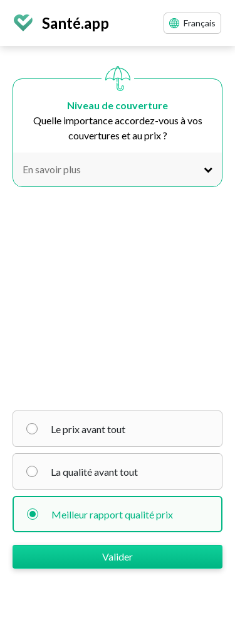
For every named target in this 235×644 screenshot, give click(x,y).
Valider (118, 556)
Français (192, 23)
